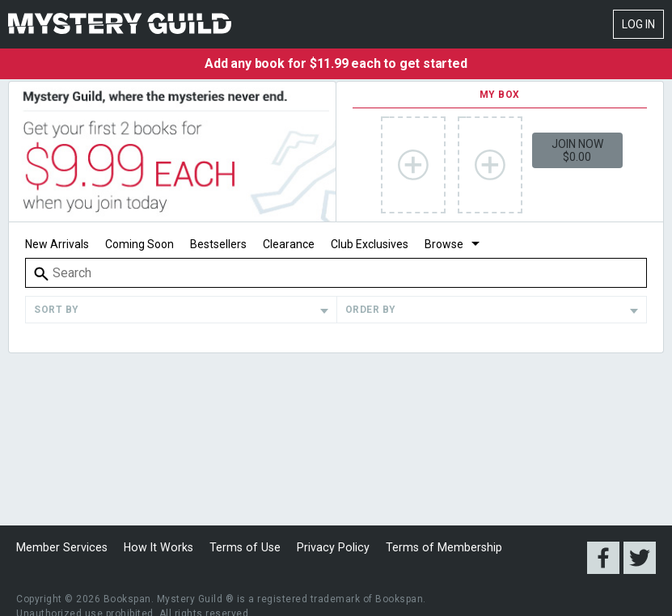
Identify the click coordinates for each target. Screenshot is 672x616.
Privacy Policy (323, 547)
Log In (638, 24)
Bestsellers (218, 245)
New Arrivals (57, 245)
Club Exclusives (370, 245)
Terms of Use (238, 547)
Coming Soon (139, 245)
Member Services (61, 547)
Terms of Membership (431, 547)
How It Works (155, 547)
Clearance (289, 245)
